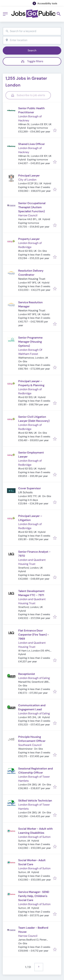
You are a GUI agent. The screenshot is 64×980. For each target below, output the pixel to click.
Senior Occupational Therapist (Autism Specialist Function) (32, 207)
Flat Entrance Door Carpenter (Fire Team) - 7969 (34, 635)
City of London (27, 180)
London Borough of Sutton (34, 837)
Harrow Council (28, 215)
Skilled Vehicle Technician (35, 801)
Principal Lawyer (29, 176)
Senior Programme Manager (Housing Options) (30, 342)
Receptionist (27, 674)
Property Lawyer (29, 239)
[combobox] (32, 31)
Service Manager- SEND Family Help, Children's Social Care (34, 896)
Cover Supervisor (30, 488)
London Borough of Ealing (34, 678)
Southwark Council (30, 745)
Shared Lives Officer (31, 144)
